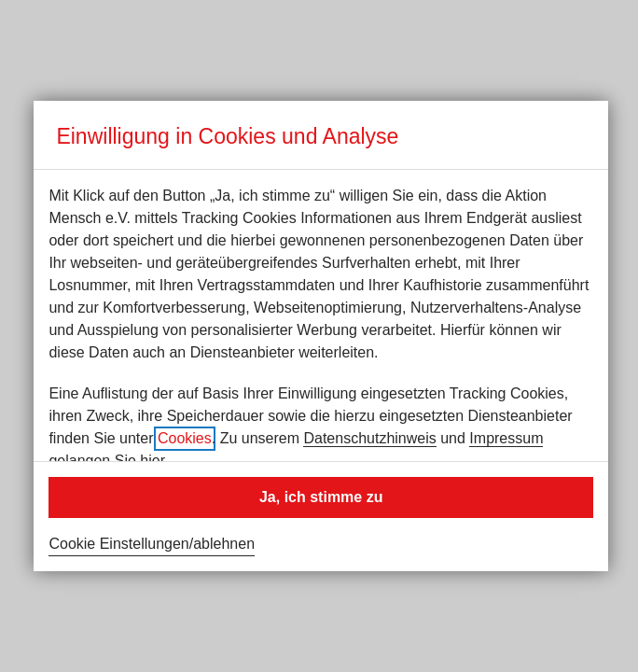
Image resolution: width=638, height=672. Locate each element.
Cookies (185, 438)
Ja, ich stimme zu (321, 497)
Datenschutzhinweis (369, 438)
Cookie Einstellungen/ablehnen (152, 544)
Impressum (506, 438)
